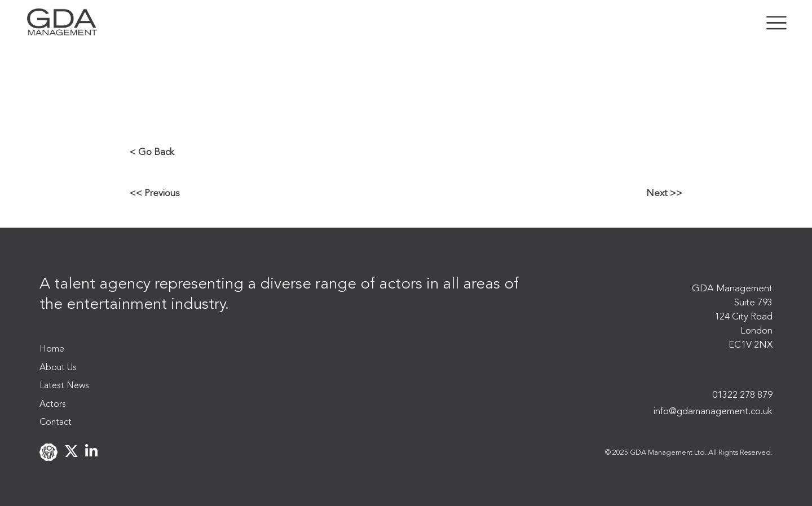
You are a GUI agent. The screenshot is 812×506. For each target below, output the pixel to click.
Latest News (64, 386)
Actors (53, 405)
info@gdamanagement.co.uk (713, 412)
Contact (56, 423)
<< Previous (155, 194)
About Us (58, 368)
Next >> (664, 194)
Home (52, 349)
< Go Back (152, 152)
